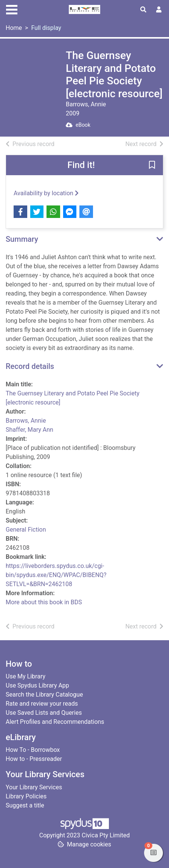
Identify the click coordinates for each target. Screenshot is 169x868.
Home (14, 28)
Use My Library (26, 676)
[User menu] (159, 10)
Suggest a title (25, 805)
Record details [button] (30, 366)
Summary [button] (22, 239)
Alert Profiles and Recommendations (55, 722)
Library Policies (26, 796)
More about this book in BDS (44, 602)
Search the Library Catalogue (44, 695)
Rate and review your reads (42, 704)
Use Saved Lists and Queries (44, 713)
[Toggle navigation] (12, 9)
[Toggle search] (143, 10)
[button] (152, 166)
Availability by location (46, 193)
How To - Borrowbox (33, 750)
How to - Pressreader (34, 759)
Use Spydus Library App (37, 685)
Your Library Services (34, 787)
